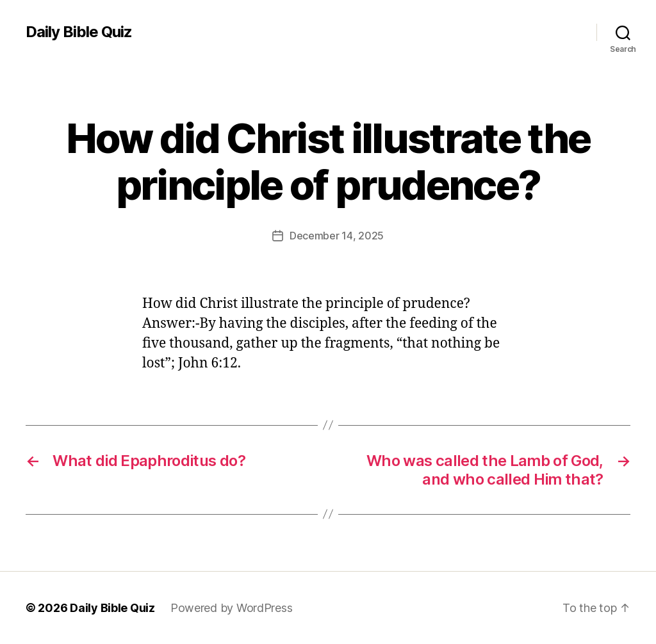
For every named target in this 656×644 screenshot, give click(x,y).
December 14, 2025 (337, 236)
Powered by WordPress (232, 608)
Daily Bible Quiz (79, 32)
